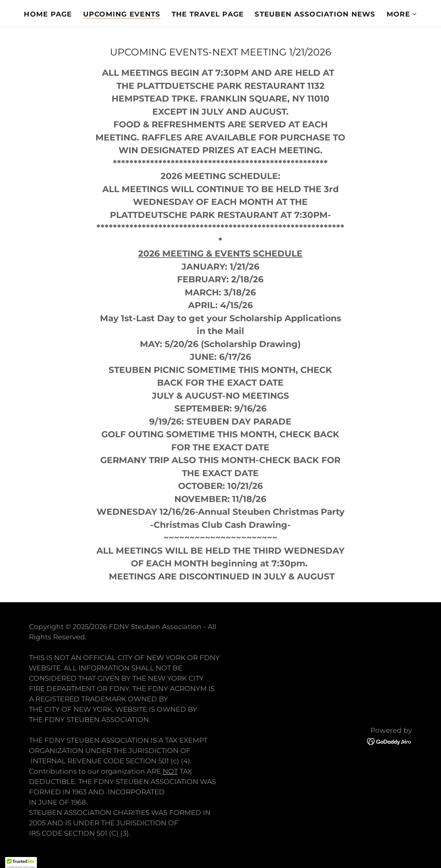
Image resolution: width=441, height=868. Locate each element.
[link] (389, 741)
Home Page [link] (48, 14)
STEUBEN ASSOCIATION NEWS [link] (315, 14)
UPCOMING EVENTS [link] (122, 14)
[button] (402, 14)
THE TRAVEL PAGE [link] (208, 14)
